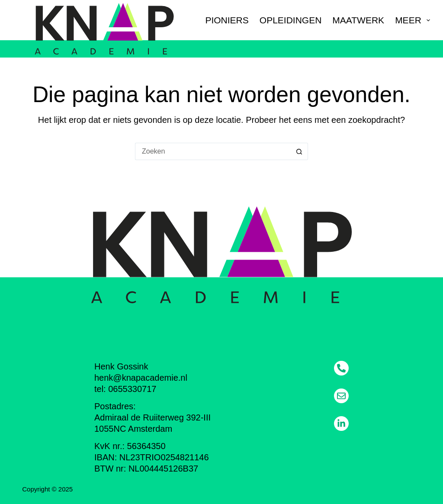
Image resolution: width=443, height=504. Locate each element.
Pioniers (227, 20)
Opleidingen (291, 20)
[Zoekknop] (299, 151)
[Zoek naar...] (213, 151)
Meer (413, 20)
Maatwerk (358, 20)
